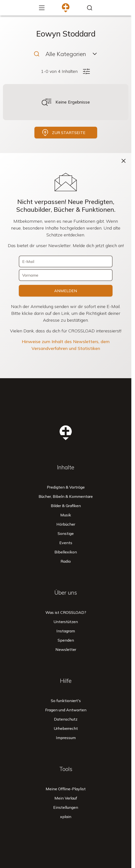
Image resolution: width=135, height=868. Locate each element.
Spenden (66, 640)
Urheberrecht (66, 728)
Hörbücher (66, 524)
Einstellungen (66, 807)
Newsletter (66, 649)
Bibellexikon (66, 552)
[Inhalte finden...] (90, 8)
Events (66, 543)
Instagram (66, 631)
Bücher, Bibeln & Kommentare (66, 496)
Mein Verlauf (66, 798)
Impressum (66, 738)
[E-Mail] (66, 261)
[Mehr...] (42, 8)
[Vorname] (66, 275)
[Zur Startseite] (66, 8)
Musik (66, 515)
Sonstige (66, 533)
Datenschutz (66, 719)
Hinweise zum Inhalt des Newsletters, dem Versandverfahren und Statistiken (66, 345)
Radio (66, 561)
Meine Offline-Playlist (66, 789)
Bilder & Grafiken (66, 506)
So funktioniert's (66, 701)
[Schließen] (124, 161)
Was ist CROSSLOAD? (66, 612)
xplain (66, 817)
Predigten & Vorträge (66, 487)
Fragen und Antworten (66, 710)
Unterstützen (66, 622)
